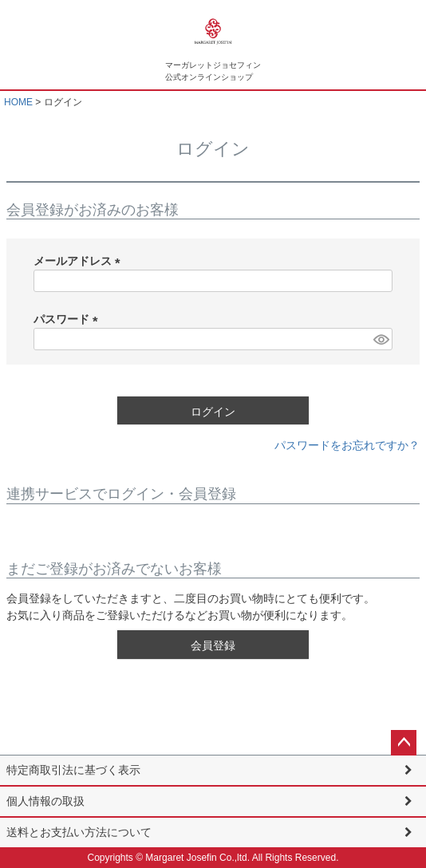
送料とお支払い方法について (79, 832)
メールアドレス (80, 261)
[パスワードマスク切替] (381, 339)
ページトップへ (404, 743)
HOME (18, 102)
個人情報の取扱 (45, 801)
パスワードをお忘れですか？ (347, 445)
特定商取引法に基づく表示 (73, 770)
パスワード (69, 319)
